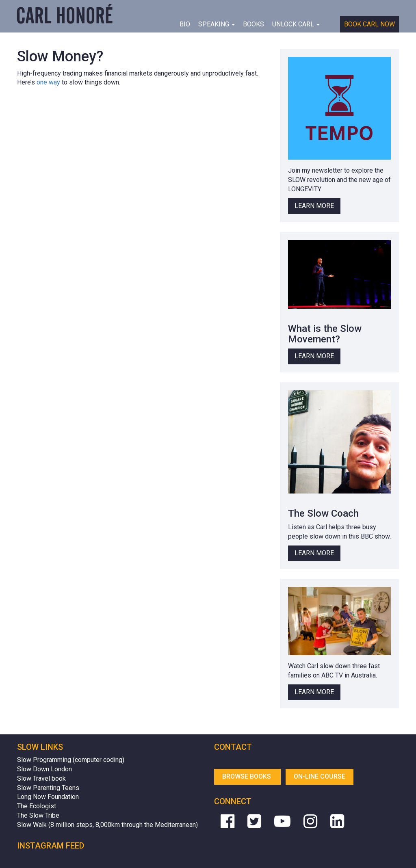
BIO (185, 24)
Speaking (217, 24)
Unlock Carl (296, 24)
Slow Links (40, 747)
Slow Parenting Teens (48, 788)
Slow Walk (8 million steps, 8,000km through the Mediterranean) (107, 825)
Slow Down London (44, 769)
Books (253, 24)
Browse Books (247, 776)
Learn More (314, 206)
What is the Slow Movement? (325, 334)
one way (48, 82)
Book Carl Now (369, 24)
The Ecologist (37, 806)
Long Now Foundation (48, 797)
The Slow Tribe (38, 815)
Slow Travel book (41, 778)
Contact (233, 747)
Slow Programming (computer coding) (71, 760)
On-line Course (320, 776)
